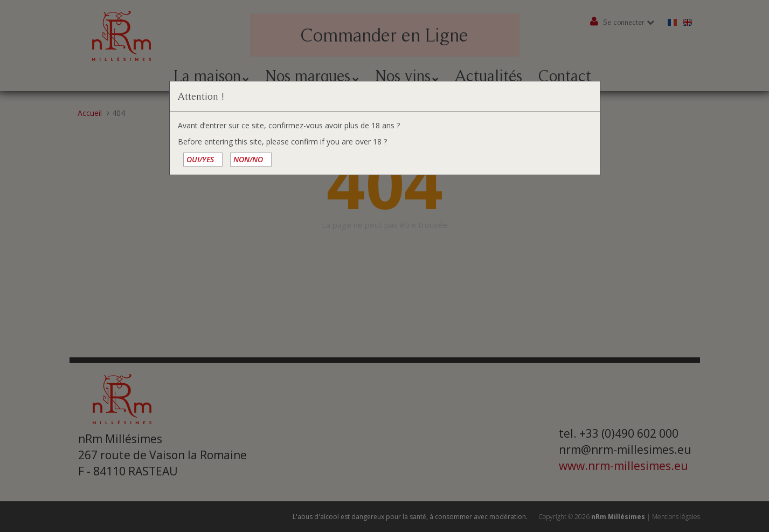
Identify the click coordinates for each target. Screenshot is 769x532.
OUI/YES (200, 159)
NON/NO (248, 159)
